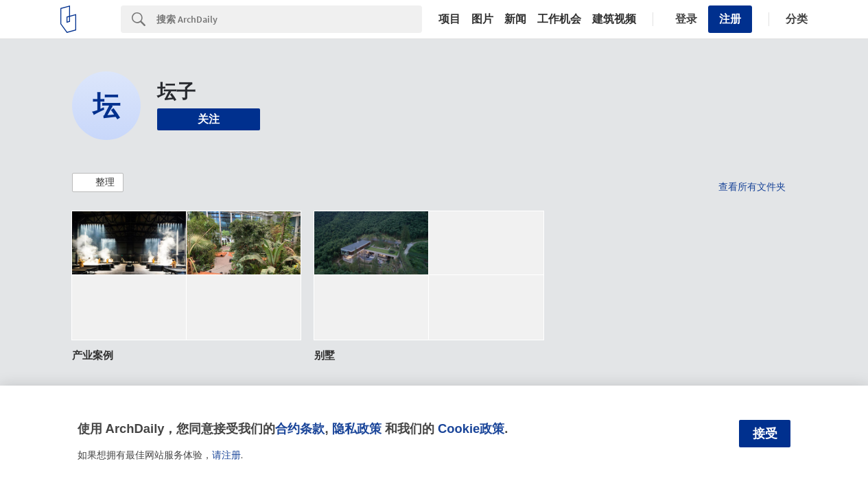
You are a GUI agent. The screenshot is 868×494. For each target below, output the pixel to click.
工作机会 (559, 19)
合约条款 (300, 428)
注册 (730, 19)
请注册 (226, 455)
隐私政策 (357, 428)
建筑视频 (614, 19)
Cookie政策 (471, 428)
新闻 (515, 19)
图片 (482, 19)
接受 (765, 434)
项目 (449, 19)
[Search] (289, 19)
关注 (209, 119)
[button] (98, 183)
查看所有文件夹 (752, 187)
